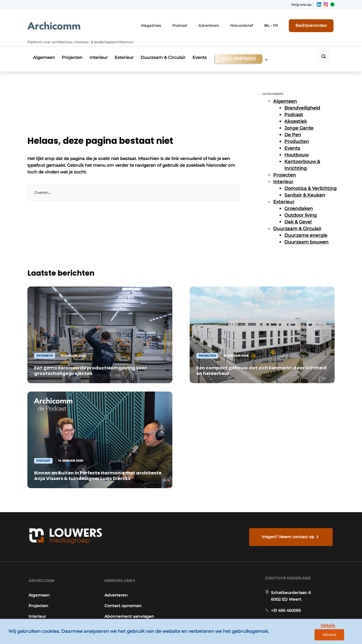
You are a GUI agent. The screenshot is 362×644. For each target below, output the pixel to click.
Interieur (102, 49)
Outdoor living (301, 206)
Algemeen (44, 49)
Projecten (74, 49)
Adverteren (216, 24)
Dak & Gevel (298, 213)
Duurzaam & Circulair (171, 49)
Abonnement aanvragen (129, 475)
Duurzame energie (306, 226)
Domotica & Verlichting (310, 179)
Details (315, 635)
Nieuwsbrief (247, 24)
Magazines (162, 24)
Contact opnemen (123, 464)
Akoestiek (296, 112)
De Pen (293, 126)
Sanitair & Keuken (305, 186)
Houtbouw (296, 146)
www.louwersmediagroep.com (303, 595)
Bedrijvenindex (314, 24)
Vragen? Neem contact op (289, 392)
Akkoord (341, 635)
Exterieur (130, 49)
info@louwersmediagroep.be (302, 566)
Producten (297, 132)
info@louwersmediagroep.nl (301, 483)
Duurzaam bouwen (306, 233)
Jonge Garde (299, 119)
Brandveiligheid (302, 99)
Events (209, 49)
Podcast (189, 24)
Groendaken (299, 199)
